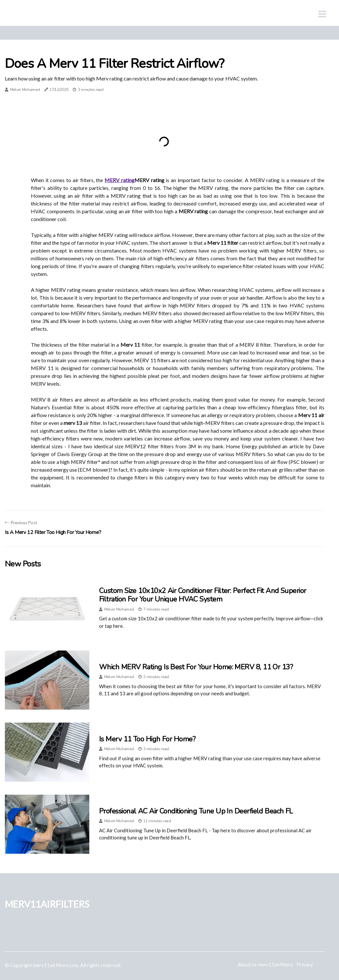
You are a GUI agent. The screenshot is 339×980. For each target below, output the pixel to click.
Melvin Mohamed (25, 90)
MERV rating (119, 180)
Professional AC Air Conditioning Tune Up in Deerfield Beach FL (196, 811)
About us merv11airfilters (265, 964)
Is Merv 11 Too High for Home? (147, 739)
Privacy (305, 964)
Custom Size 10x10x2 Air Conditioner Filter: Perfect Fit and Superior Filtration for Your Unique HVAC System (203, 595)
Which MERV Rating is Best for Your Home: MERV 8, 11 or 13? (196, 667)
